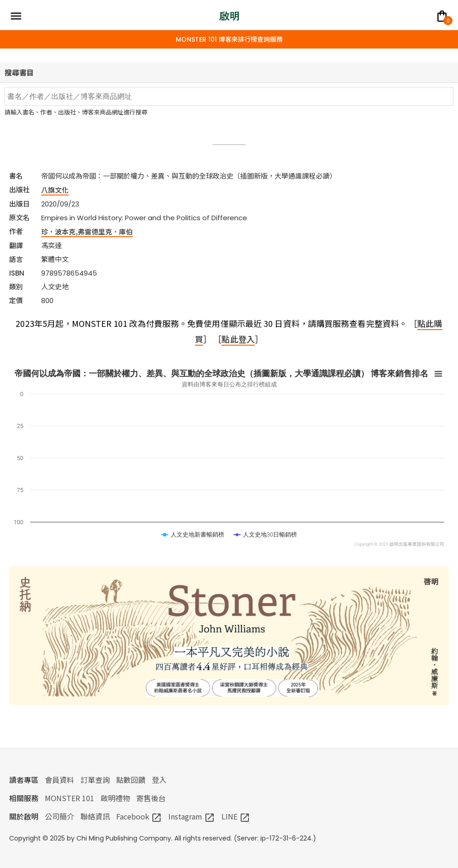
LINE (236, 816)
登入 (159, 780)
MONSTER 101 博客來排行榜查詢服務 (229, 39)
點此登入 (238, 339)
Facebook (139, 816)
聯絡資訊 (95, 816)
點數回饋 (131, 780)
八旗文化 (55, 190)
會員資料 (59, 780)
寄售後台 (151, 798)
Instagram (192, 816)
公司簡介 (59, 816)
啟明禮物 (115, 798)
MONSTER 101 (70, 798)
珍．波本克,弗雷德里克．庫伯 (87, 231)
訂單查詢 (95, 780)
